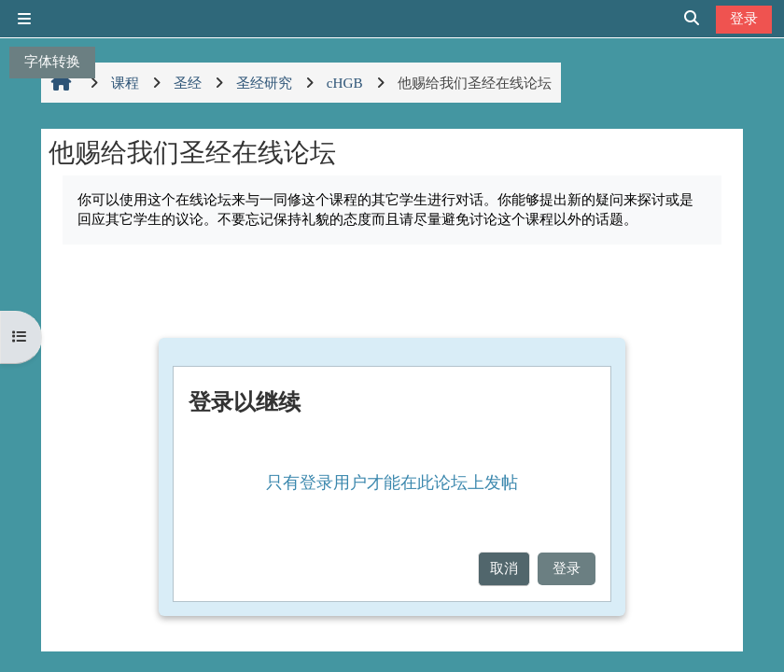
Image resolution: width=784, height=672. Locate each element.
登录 (744, 18)
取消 (504, 568)
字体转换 (52, 61)
